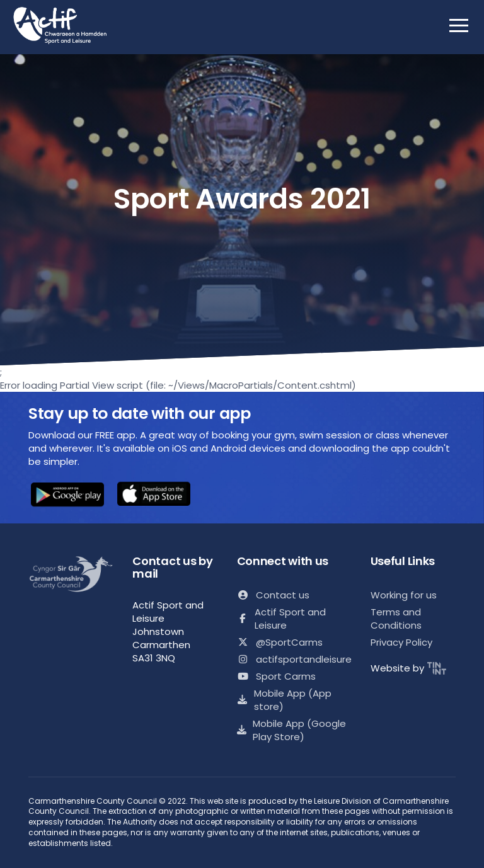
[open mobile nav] (459, 25)
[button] (67, 496)
